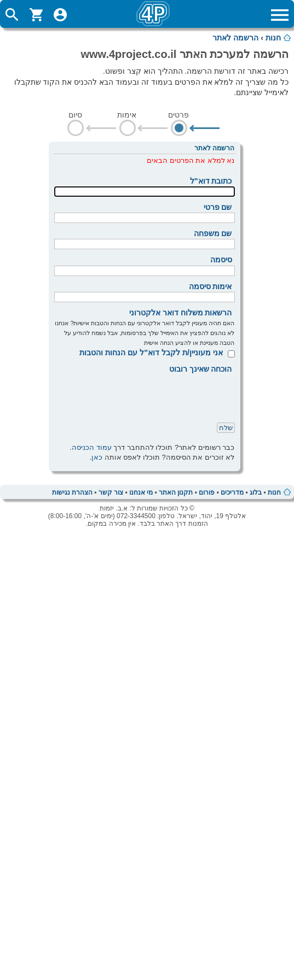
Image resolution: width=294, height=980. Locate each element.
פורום (207, 492)
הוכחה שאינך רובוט (201, 369)
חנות (273, 38)
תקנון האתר (176, 492)
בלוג (256, 492)
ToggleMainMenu (280, 15)
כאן (97, 457)
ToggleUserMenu (60, 15)
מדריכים (232, 492)
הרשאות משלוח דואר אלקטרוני (181, 313)
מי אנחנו (141, 492)
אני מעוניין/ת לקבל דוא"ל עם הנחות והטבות (151, 353)
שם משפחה (213, 233)
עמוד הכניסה (92, 447)
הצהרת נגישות (72, 492)
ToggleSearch (12, 15)
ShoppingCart (36, 15)
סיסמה (221, 260)
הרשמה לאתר (235, 38)
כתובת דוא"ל (211, 181)
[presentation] (152, 396)
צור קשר (111, 492)
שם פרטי (218, 207)
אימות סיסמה (211, 286)
